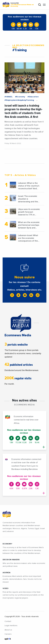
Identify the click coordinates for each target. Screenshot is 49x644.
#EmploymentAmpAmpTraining (19, 100)
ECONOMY (7, 544)
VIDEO (5, 588)
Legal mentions (11, 626)
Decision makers (11, 560)
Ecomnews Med (23, 5)
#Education (33, 97)
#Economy (20, 97)
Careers (8, 634)
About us (8, 630)
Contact (8, 621)
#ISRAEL (9, 97)
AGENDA (7, 573)
